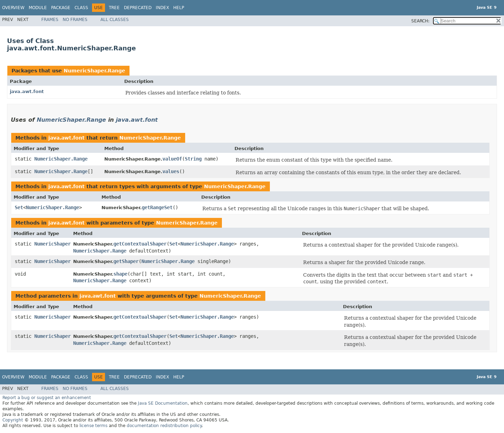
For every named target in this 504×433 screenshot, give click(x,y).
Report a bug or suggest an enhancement (47, 398)
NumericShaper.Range (94, 71)
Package (61, 8)
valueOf (172, 159)
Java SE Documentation (163, 403)
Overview (13, 8)
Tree (114, 8)
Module (38, 8)
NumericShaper (52, 244)
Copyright (13, 420)
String (193, 159)
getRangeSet (157, 207)
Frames (50, 20)
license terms (93, 426)
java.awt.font (27, 91)
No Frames (75, 20)
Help (179, 8)
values (171, 171)
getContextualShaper (140, 244)
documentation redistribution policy (164, 426)
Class (81, 8)
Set (19, 207)
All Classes (115, 20)
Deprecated (138, 8)
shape (120, 274)
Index (162, 8)
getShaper (126, 261)
